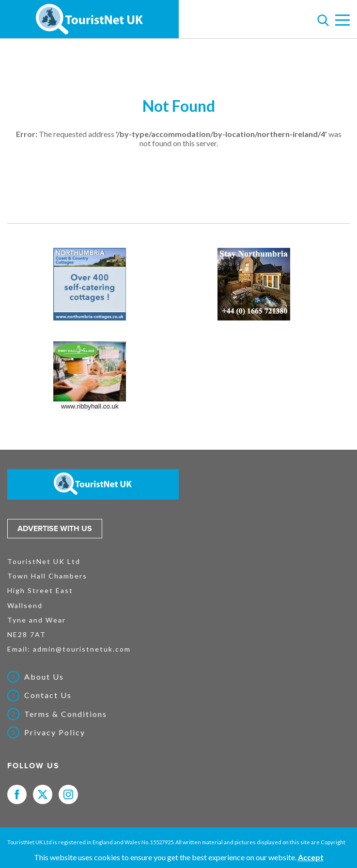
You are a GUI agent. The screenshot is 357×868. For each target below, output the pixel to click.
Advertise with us (55, 529)
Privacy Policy (55, 732)
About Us (44, 677)
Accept (311, 857)
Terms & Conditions (66, 714)
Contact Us (48, 695)
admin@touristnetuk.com (82, 649)
